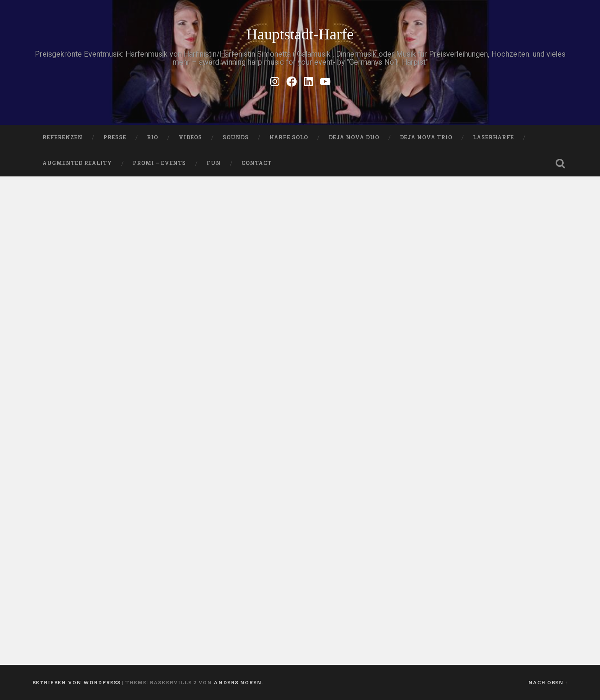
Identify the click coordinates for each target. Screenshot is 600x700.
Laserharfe (493, 137)
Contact (257, 163)
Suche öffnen (560, 163)
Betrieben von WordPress (76, 682)
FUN (214, 163)
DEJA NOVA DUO (354, 137)
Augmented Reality (77, 163)
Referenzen (63, 137)
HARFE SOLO (289, 137)
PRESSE (115, 137)
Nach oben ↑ (548, 682)
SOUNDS (236, 137)
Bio (152, 137)
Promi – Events (159, 163)
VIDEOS (190, 137)
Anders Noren (238, 682)
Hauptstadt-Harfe (300, 34)
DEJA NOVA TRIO (426, 137)
